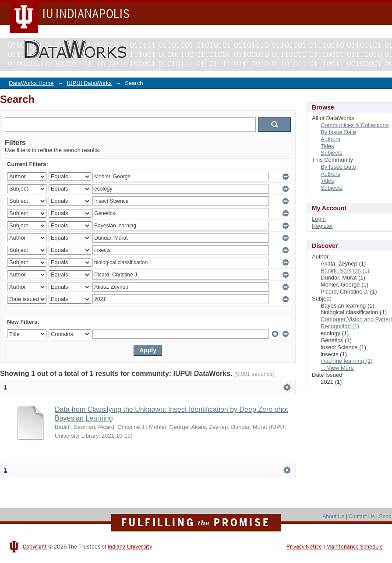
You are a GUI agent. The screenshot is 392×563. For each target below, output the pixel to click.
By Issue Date (338, 132)
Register (322, 226)
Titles (327, 146)
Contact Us (362, 517)
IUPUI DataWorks (89, 83)
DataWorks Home (31, 83)
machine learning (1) (347, 361)
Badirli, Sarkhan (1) (345, 271)
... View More (337, 368)
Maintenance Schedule (355, 547)
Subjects (332, 153)
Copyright (35, 547)
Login (319, 219)
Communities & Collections (355, 125)
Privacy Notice (304, 547)
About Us (334, 517)
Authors (330, 139)
